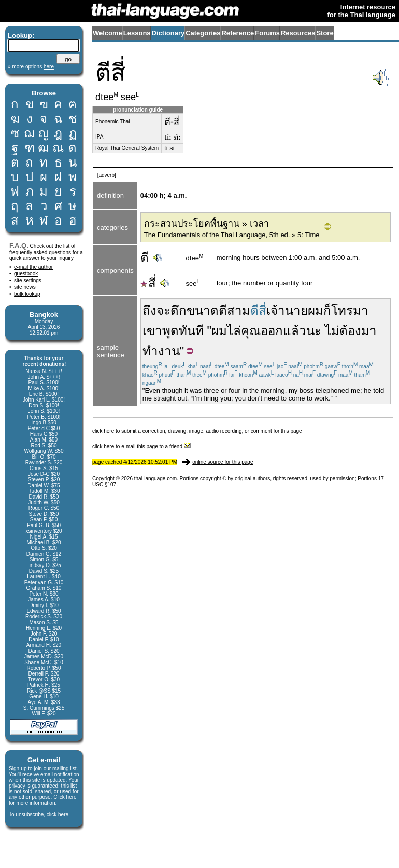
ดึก (179, 311)
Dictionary (168, 33)
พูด (170, 331)
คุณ (251, 331)
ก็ (327, 311)
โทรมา (350, 311)
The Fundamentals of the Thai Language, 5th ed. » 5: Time (232, 235)
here (63, 814)
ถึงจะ (156, 311)
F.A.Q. (19, 246)
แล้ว (295, 331)
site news (25, 287)
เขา (152, 331)
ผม (316, 311)
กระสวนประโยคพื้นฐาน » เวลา (206, 224)
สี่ (148, 283)
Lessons (137, 33)
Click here (65, 797)
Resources (298, 33)
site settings (28, 280)
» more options (31, 67)
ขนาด (203, 311)
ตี (145, 258)
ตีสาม (234, 311)
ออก (272, 331)
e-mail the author (33, 267)
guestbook (26, 274)
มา (369, 331)
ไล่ (234, 331)
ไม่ (332, 331)
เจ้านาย (287, 311)
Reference (238, 33)
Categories (203, 33)
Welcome (108, 33)
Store (325, 33)
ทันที (191, 331)
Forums (267, 33)
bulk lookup (27, 294)
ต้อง (350, 331)
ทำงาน (161, 351)
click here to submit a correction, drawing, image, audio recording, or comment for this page (197, 431)
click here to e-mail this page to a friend (142, 446)
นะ (314, 331)
